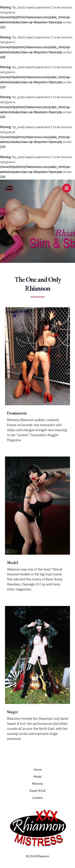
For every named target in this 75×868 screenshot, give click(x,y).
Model (37, 777)
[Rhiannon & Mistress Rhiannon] (9, 188)
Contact (37, 798)
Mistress (37, 784)
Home (38, 770)
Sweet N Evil (37, 791)
